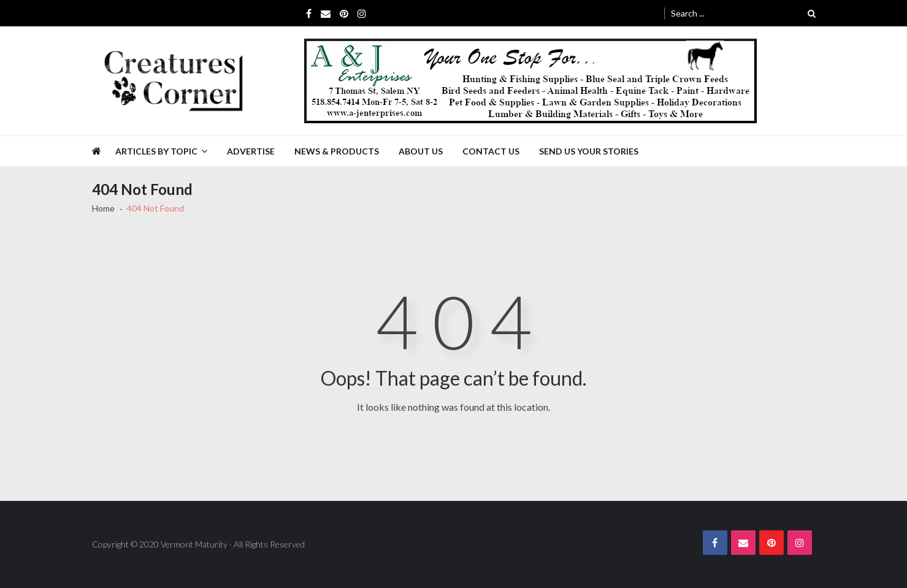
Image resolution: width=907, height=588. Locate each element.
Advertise (251, 151)
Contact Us (491, 151)
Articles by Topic (156, 151)
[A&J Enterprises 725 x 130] (530, 81)
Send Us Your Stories (589, 151)
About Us (421, 151)
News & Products (337, 151)
